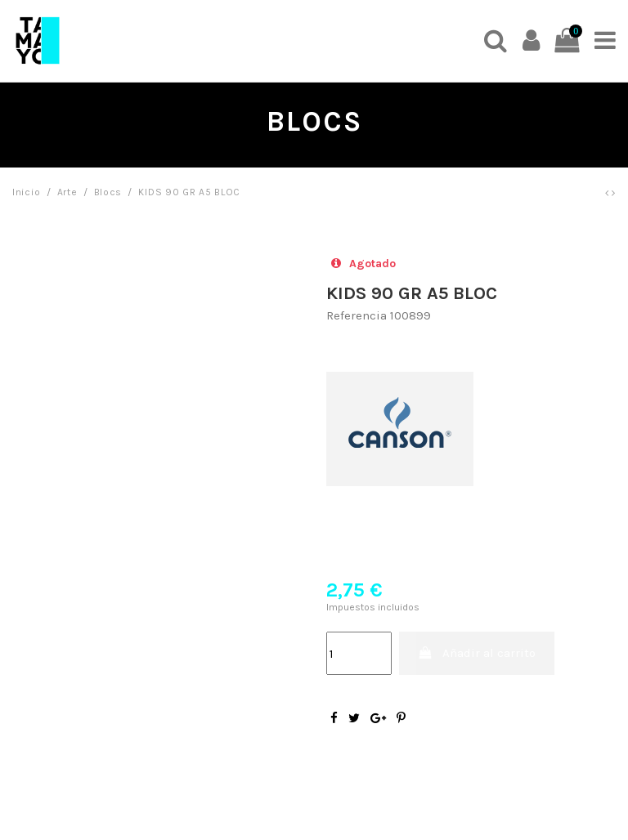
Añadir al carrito (477, 653)
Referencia (357, 315)
